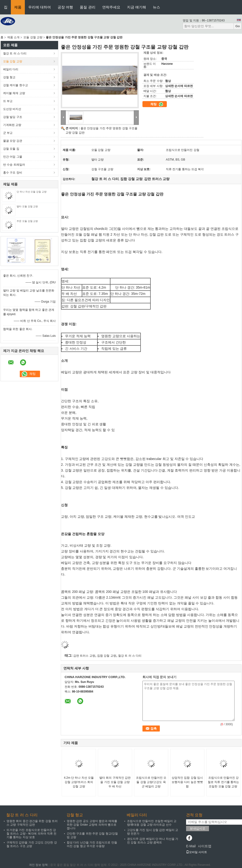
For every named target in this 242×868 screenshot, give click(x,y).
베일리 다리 (11, 69)
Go (238, 26)
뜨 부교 (8, 101)
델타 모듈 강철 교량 (27, 206)
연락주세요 (111, 7)
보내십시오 (198, 828)
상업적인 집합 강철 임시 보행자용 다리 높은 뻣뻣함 (187, 782)
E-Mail (191, 846)
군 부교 (8, 133)
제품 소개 (13, 37)
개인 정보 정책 (38, 865)
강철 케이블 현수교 (16, 85)
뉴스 (156, 7)
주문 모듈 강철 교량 (27, 221)
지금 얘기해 (137, 7)
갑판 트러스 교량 (84, 656)
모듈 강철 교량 (33, 37)
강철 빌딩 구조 (13, 117)
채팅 (157, 104)
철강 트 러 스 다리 (15, 53)
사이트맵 (205, 846)
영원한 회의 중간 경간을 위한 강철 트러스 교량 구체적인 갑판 (32, 823)
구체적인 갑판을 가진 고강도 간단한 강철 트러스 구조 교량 (32, 844)
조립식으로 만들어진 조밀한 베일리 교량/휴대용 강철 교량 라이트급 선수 (152, 823)
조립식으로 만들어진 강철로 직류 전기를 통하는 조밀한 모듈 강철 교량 (223, 782)
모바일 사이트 (197, 852)
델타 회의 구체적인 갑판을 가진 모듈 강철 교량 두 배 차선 (115, 782)
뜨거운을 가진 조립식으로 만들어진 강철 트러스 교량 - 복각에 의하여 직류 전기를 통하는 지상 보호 (31, 834)
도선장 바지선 (12, 109)
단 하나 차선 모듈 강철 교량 (32, 192)
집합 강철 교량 (107, 656)
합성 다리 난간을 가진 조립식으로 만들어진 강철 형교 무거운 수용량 (92, 844)
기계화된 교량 (12, 125)
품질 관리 (87, 7)
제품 (18, 7)
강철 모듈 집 (11, 149)
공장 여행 (65, 7)
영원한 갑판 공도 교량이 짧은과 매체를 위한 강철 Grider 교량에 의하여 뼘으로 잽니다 (92, 825)
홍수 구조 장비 (13, 173)
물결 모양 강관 (13, 141)
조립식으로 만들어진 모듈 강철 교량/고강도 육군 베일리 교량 (151, 782)
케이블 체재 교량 (14, 93)
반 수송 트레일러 (14, 165)
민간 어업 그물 (13, 157)
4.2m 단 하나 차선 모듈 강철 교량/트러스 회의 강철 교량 (79, 782)
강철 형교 (9, 77)
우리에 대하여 (40, 7)
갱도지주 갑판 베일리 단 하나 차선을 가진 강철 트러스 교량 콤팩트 (153, 841)
